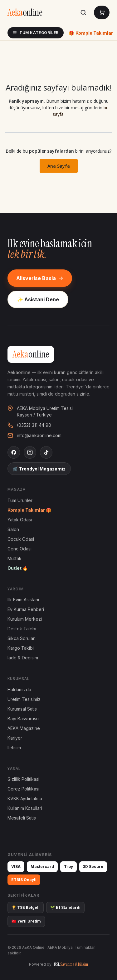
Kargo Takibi (21, 648)
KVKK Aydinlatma (25, 798)
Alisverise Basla (40, 278)
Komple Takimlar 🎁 (29, 510)
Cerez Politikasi (23, 789)
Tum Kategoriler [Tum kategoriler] (36, 33)
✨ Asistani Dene (38, 299)
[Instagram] (30, 452)
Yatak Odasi (20, 520)
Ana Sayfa (59, 166)
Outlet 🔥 (18, 568)
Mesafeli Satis (22, 818)
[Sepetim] (102, 12)
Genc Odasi (19, 549)
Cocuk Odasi (21, 539)
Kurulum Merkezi (25, 619)
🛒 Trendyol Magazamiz (39, 469)
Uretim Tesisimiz (24, 699)
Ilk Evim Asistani (23, 600)
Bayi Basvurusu (23, 719)
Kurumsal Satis (22, 709)
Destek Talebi (22, 629)
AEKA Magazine (24, 728)
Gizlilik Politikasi (23, 779)
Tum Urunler (20, 500)
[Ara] (83, 12)
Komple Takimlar (91, 33)
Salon (13, 529)
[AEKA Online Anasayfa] (25, 12)
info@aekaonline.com (39, 435)
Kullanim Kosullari (25, 808)
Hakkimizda (19, 689)
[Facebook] (14, 452)
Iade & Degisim (23, 658)
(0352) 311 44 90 (34, 425)
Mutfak (15, 558)
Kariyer (15, 738)
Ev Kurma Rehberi (26, 609)
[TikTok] (46, 452)
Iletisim (14, 748)
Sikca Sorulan (22, 638)
